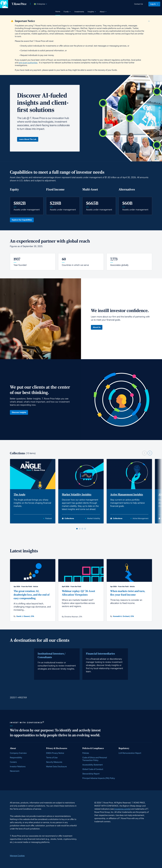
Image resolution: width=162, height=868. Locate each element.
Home (58, 12)
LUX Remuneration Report (130, 753)
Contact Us (139, 4)
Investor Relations (18, 766)
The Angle (19, 495)
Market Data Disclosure (56, 766)
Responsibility (16, 757)
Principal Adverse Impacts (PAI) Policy (99, 778)
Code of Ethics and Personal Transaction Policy (95, 759)
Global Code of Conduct (93, 769)
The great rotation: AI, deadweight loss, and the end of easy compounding (31, 595)
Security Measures (54, 762)
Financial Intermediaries (100, 654)
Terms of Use (52, 757)
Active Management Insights (127, 495)
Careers (13, 762)
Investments (79, 12)
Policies (86, 753)
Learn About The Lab (28, 139)
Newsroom (15, 771)
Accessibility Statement (93, 765)
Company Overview (18, 753)
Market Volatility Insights (77, 495)
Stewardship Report (91, 774)
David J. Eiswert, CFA (25, 616)
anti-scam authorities (28, 63)
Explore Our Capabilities (22, 220)
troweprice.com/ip (122, 809)
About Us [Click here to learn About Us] (97, 327)
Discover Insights (19, 412)
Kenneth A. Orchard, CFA (123, 616)
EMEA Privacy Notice (55, 753)
